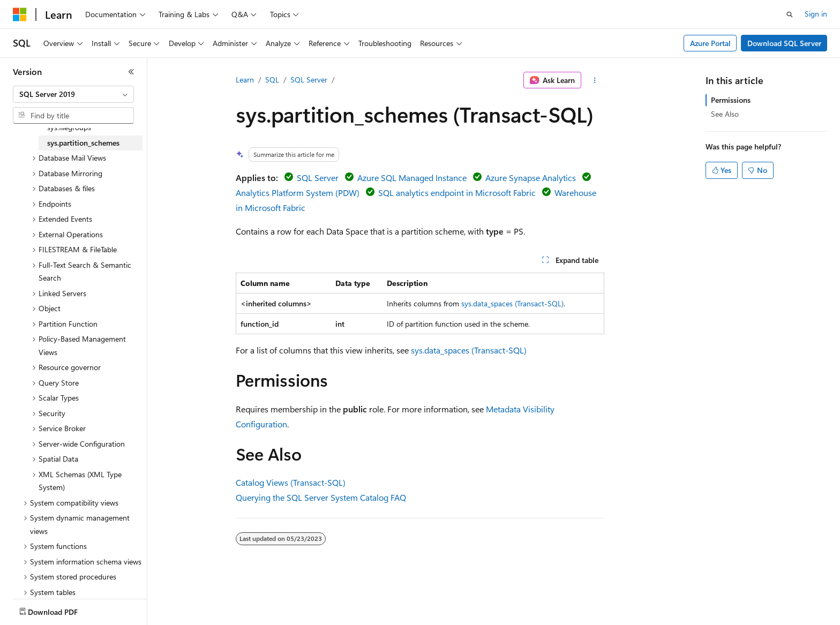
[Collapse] (131, 72)
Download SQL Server (784, 43)
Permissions (731, 100)
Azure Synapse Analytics (531, 178)
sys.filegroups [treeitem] (69, 127)
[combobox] (73, 94)
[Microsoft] (20, 14)
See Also (725, 114)
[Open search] (790, 14)
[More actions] (595, 80)
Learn (245, 80)
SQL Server (309, 80)
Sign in (816, 14)
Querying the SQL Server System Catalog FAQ (321, 497)
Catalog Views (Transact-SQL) (291, 482)
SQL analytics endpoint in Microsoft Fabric (457, 193)
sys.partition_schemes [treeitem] (83, 143)
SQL (272, 80)
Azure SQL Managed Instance (412, 178)
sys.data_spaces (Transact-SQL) (512, 303)
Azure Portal (710, 43)
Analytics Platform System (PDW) (298, 193)
